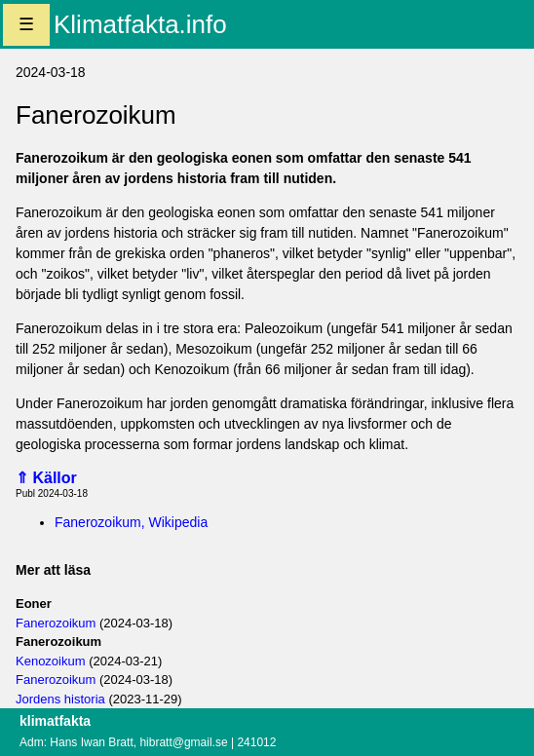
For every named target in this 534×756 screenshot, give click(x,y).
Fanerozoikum (56, 623)
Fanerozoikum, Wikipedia (131, 522)
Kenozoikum (51, 661)
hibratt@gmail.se (183, 742)
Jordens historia (60, 699)
